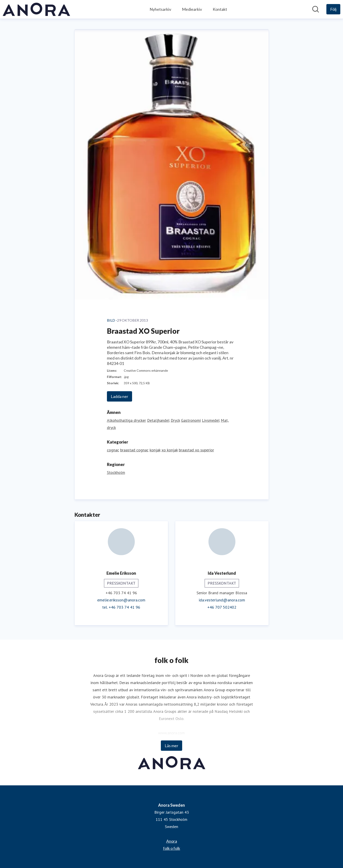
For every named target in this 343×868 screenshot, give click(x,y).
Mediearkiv (192, 9)
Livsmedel (211, 420)
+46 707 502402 (222, 607)
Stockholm (116, 472)
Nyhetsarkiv (160, 9)
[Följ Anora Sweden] (333, 9)
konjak (155, 450)
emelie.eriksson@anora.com (121, 600)
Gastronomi (191, 420)
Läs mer (171, 746)
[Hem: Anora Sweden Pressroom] (36, 9)
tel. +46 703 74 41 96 (121, 607)
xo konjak (170, 450)
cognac (113, 450)
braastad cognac (134, 450)
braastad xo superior (196, 450)
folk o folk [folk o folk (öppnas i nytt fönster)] (172, 848)
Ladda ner (119, 396)
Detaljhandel (158, 420)
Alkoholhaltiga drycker (126, 420)
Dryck (175, 420)
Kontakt (220, 9)
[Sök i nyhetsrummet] (316, 9)
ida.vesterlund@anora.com (222, 600)
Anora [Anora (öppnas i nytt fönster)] (172, 841)
